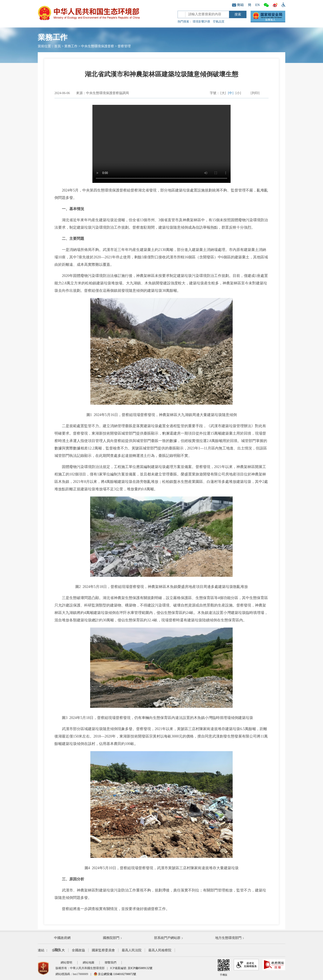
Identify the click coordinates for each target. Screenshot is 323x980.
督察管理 (124, 46)
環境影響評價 (201, 22)
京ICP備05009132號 (140, 968)
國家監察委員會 (103, 950)
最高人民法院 (132, 950)
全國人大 (58, 950)
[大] (223, 93)
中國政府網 (62, 938)
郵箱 (238, 5)
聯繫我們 (111, 963)
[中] (231, 93)
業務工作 (71, 46)
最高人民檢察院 (160, 950)
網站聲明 (66, 963)
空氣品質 (219, 22)
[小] (238, 93)
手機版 (224, 968)
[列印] (255, 93)
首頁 (58, 46)
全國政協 (78, 950)
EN (258, 5)
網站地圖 (88, 963)
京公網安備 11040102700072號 (115, 974)
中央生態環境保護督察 (98, 46)
